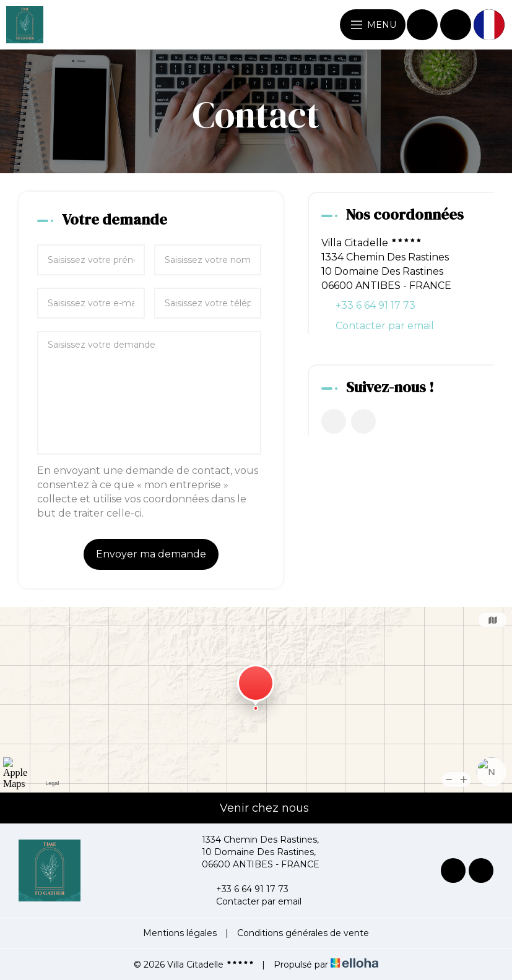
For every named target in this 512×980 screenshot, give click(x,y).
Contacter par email (385, 326)
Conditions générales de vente (303, 933)
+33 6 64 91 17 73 (245, 889)
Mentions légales (180, 933)
